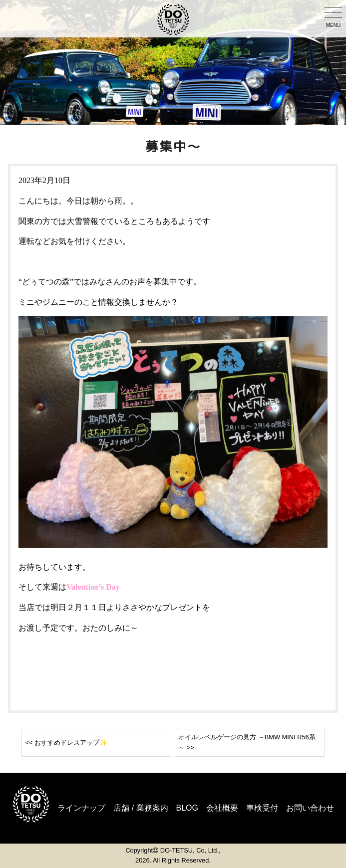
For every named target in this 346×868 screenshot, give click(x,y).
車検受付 (262, 808)
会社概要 (222, 808)
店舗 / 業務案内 (141, 808)
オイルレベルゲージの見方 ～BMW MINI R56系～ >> (247, 742)
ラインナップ (81, 808)
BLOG (187, 808)
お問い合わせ (310, 808)
